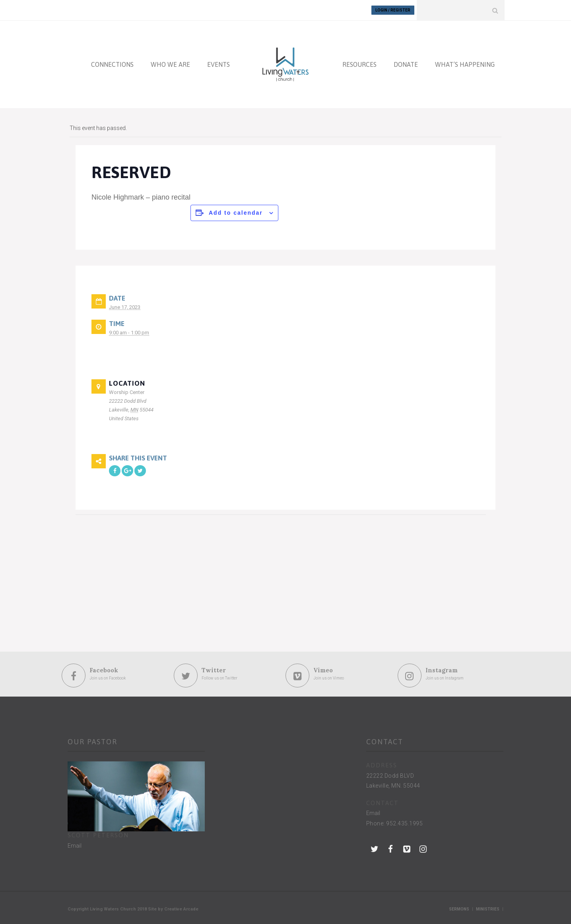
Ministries (488, 909)
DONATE (406, 64)
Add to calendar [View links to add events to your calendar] (236, 213)
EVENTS (218, 64)
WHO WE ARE (170, 64)
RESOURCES (359, 64)
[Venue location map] (118, 570)
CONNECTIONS (112, 64)
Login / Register (393, 10)
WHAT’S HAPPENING (465, 64)
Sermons (459, 909)
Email (75, 846)
